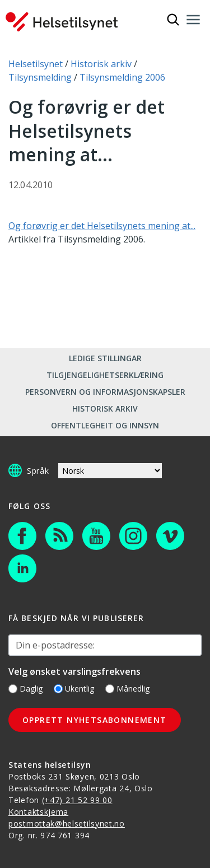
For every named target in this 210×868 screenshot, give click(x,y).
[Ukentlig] (58, 689)
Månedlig (127, 689)
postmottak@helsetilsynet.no (67, 823)
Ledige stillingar (105, 358)
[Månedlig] (110, 689)
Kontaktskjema (38, 812)
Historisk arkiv (105, 409)
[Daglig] (13, 689)
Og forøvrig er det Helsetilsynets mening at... (102, 226)
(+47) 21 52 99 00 (77, 800)
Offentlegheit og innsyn (105, 425)
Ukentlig (74, 689)
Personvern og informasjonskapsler (105, 392)
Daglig (25, 689)
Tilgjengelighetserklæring (105, 375)
